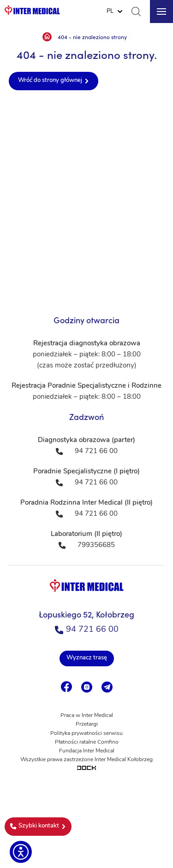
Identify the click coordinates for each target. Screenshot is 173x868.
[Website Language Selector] (114, 12)
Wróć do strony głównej (50, 80)
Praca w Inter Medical (87, 716)
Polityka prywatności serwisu (86, 734)
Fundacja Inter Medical (87, 751)
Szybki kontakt (35, 826)
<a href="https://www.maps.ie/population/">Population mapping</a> (86, 201)
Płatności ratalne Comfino (87, 742)
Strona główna (47, 37)
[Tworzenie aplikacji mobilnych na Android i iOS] (87, 769)
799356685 (96, 545)
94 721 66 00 (87, 630)
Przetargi (87, 724)
